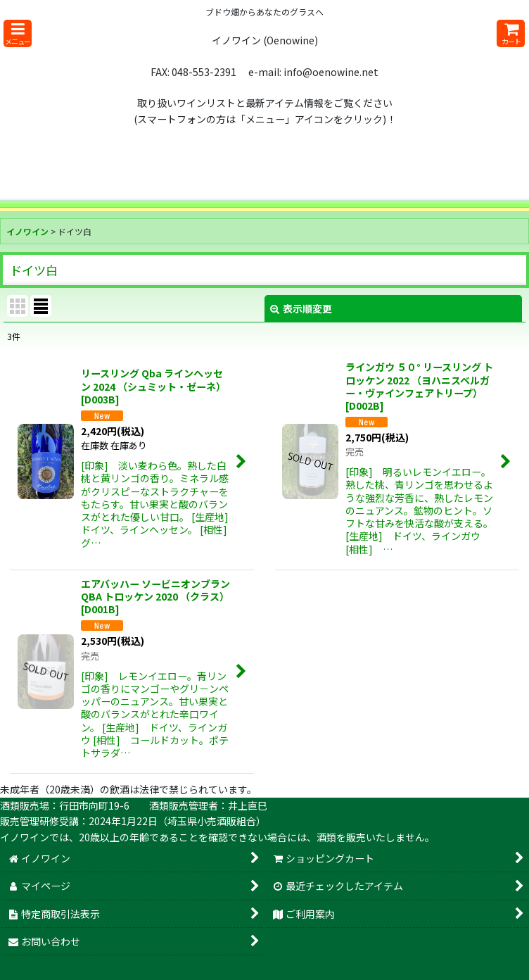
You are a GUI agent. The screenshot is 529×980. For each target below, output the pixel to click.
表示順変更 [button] (301, 308)
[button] (18, 33)
